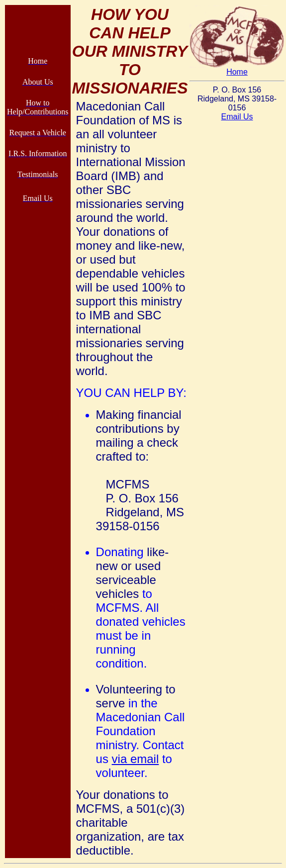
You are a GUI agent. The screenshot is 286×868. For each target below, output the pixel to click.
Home (237, 72)
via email (136, 759)
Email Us (237, 117)
